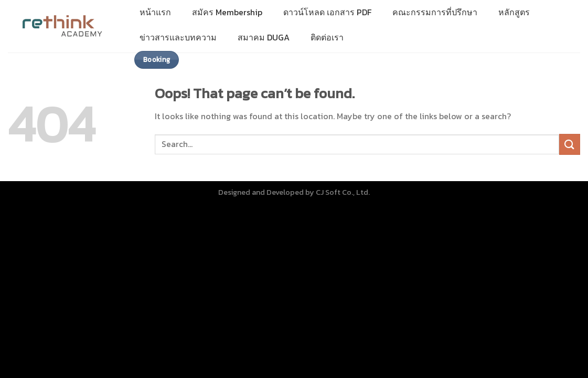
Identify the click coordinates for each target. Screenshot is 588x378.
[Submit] (570, 144)
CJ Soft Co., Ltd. (343, 192)
